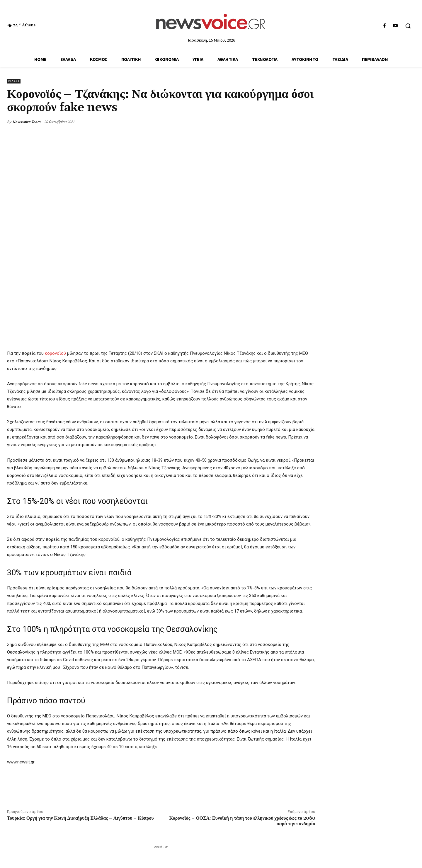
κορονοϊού (55, 353)
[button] (408, 26)
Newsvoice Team (27, 122)
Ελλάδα (14, 81)
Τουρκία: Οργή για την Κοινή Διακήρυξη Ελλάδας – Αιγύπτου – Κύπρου (80, 818)
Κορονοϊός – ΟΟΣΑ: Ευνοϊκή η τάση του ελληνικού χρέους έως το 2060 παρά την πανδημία (242, 821)
